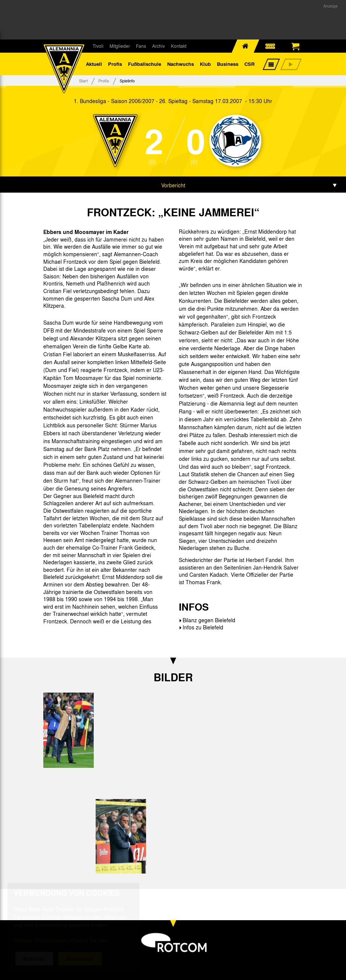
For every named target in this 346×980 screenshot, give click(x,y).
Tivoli (98, 46)
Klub (205, 64)
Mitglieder (120, 46)
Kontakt (179, 46)
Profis (115, 64)
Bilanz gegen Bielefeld (209, 620)
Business (228, 64)
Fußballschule (145, 64)
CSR (249, 64)
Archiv (159, 46)
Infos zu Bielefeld (203, 627)
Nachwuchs (181, 64)
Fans (141, 46)
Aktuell (94, 64)
